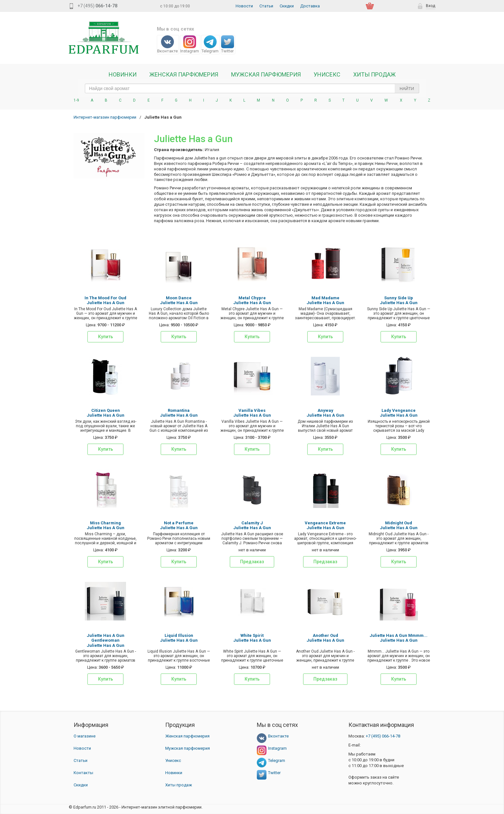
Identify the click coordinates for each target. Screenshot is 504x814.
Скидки (287, 6)
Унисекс (327, 75)
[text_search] (252, 88)
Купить (106, 337)
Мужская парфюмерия (266, 75)
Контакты (83, 773)
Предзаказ (252, 562)
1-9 (76, 100)
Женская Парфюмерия (184, 75)
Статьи (266, 6)
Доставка (310, 6)
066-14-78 (383, 736)
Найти (407, 89)
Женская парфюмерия (187, 736)
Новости (244, 6)
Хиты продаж (374, 75)
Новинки (123, 75)
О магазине (85, 736)
